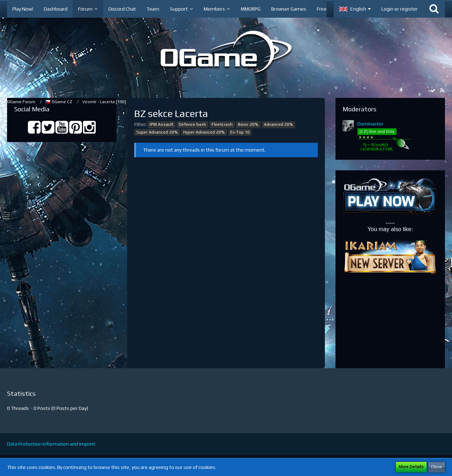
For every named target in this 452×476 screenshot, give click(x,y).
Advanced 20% (278, 124)
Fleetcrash (222, 124)
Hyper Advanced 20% (204, 132)
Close (437, 467)
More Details (411, 467)
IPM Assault (162, 124)
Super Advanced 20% (157, 132)
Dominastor (370, 124)
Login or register (400, 9)
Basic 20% (248, 124)
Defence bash (192, 124)
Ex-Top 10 (240, 132)
